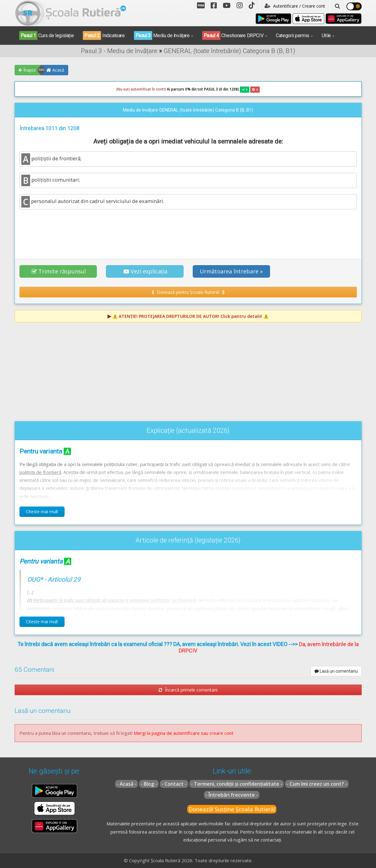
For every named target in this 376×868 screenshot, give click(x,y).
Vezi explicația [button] (146, 271)
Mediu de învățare (162, 36)
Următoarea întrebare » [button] (231, 271)
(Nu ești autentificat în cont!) (141, 89)
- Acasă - (127, 784)
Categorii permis (293, 36)
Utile (326, 36)
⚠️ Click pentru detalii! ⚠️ (190, 316)
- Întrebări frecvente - (232, 795)
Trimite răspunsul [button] (59, 271)
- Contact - (174, 784)
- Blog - (149, 784)
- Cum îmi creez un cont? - (317, 784)
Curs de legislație (47, 36)
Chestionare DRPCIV (233, 36)
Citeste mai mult (42, 512)
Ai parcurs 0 (152, 89)
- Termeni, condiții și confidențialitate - (237, 784)
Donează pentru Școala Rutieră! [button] (188, 292)
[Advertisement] (188, 231)
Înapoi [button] (27, 70)
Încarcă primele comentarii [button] (188, 690)
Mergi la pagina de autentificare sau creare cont (184, 733)
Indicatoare (104, 36)
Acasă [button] (55, 70)
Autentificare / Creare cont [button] (295, 6)
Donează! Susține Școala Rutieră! (232, 809)
